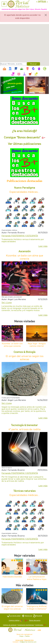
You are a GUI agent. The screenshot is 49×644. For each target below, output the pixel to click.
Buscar (34, 64)
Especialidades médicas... (25, 192)
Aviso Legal (19, 640)
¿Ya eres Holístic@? (24, 131)
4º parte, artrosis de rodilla (24, 429)
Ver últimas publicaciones (24, 144)
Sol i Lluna (7, 303)
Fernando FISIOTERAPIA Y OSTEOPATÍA (20, 236)
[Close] (46, 15)
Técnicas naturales (24, 491)
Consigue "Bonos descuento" (25, 138)
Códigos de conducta (10, 625)
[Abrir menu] (4, 4)
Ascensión (25, 251)
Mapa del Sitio (29, 640)
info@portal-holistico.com (28, 642)
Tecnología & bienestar (24, 425)
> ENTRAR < (42, 2)
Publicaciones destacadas (24, 181)
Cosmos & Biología (24, 352)
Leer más (43, 246)
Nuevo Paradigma (25, 188)
